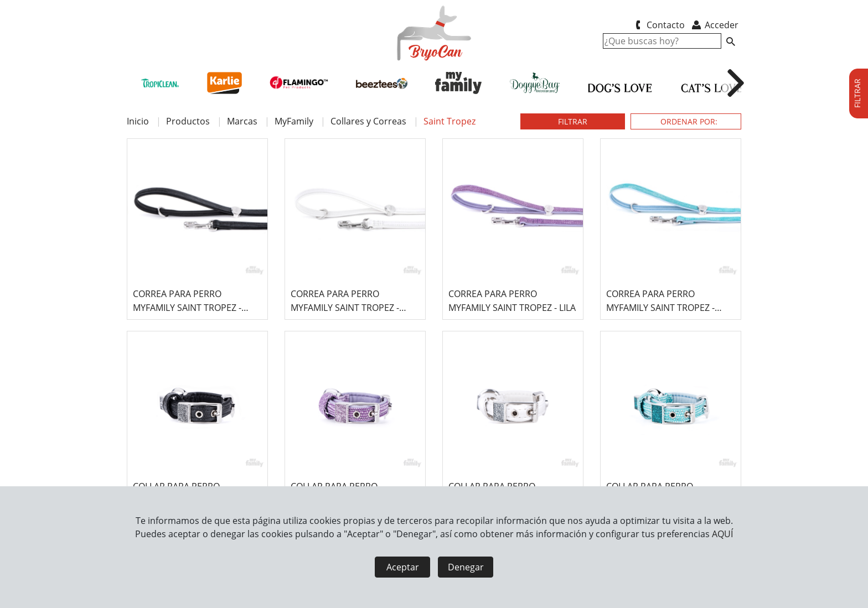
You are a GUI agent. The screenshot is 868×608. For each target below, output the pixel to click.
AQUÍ (722, 534)
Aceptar (403, 567)
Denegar (466, 567)
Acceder (714, 25)
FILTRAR (573, 121)
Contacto (658, 25)
